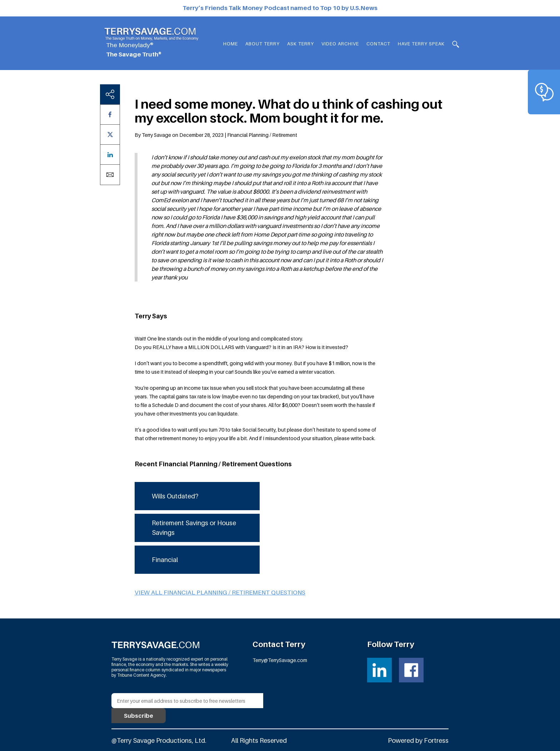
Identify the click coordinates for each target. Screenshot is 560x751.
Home (231, 44)
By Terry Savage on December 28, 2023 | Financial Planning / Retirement (216, 135)
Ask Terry (301, 44)
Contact (378, 44)
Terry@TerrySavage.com (280, 660)
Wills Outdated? (175, 496)
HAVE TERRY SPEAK (421, 44)
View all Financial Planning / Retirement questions (220, 592)
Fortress (436, 740)
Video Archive (340, 44)
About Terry (262, 44)
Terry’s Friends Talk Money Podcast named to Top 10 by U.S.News (280, 8)
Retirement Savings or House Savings (194, 528)
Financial (165, 560)
